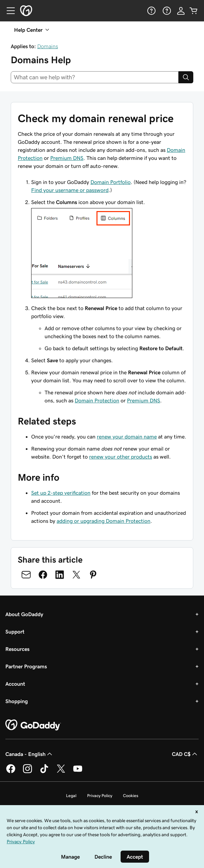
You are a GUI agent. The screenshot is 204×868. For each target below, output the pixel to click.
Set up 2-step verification (61, 493)
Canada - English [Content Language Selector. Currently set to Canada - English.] (29, 754)
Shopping (17, 701)
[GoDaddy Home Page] (33, 725)
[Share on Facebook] (43, 575)
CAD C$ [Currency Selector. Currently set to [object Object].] (185, 754)
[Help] (151, 11)
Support (15, 632)
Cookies (131, 796)
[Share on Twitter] (76, 575)
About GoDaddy (24, 614)
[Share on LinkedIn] (60, 575)
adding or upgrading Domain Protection (104, 521)
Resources (17, 649)
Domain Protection (97, 400)
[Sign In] (181, 11)
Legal (71, 796)
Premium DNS (67, 158)
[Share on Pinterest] (93, 575)
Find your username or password (70, 190)
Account (15, 684)
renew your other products (121, 457)
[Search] (186, 77)
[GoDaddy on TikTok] (44, 772)
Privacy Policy (100, 796)
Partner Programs (26, 666)
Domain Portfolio (111, 182)
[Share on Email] (26, 575)
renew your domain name (127, 437)
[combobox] (95, 77)
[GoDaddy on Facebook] (11, 772)
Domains (48, 46)
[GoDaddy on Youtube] (78, 772)
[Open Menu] (8, 11)
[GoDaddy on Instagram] (27, 772)
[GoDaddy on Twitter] (61, 772)
